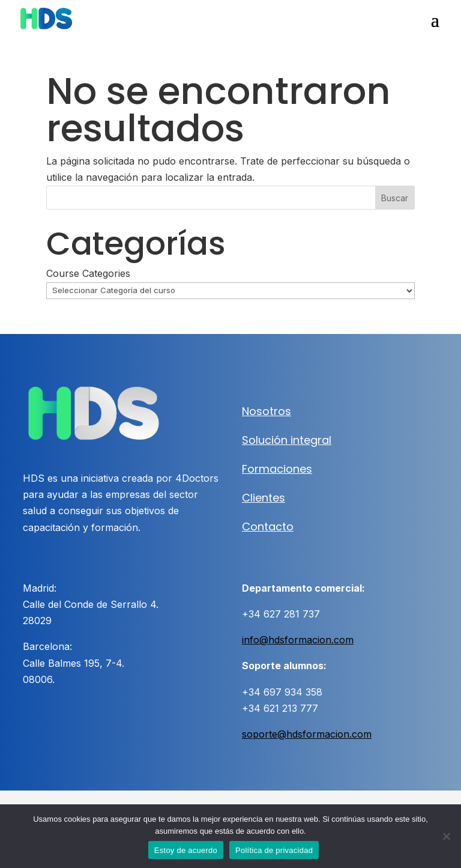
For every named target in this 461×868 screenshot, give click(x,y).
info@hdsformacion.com (298, 640)
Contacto (268, 527)
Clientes (264, 498)
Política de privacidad (274, 850)
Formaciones (277, 469)
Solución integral (287, 440)
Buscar (395, 198)
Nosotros (267, 411)
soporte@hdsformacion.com (307, 734)
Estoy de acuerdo (186, 850)
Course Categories (88, 273)
